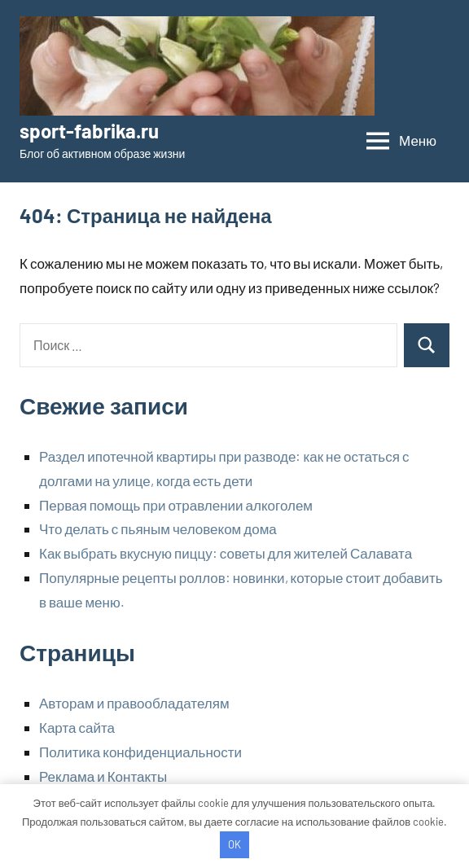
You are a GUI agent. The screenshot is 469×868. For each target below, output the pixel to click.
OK (234, 844)
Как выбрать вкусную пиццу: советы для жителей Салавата (226, 553)
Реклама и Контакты (103, 776)
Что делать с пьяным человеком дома (158, 528)
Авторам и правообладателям (134, 703)
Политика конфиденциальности (140, 752)
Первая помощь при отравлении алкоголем (176, 505)
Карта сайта (77, 727)
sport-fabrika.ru (89, 131)
